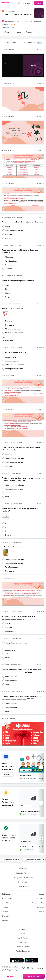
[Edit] (7, 32)
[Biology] (5, 920)
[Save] (29, 32)
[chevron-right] (41, 767)
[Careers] (41, 912)
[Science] (5, 907)
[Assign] (11, 976)
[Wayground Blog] (38, 903)
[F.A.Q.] (23, 934)
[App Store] (17, 960)
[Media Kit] (40, 907)
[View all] (8, 774)
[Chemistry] (6, 916)
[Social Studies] (8, 903)
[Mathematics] (7, 898)
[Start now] (34, 976)
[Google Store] (31, 960)
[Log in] (39, 3)
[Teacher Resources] (23, 951)
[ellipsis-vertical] (37, 32)
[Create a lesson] (23, 886)
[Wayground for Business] (23, 878)
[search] (18, 3)
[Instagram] (32, 968)
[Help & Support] (23, 938)
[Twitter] (24, 968)
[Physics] (5, 912)
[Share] (18, 32)
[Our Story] (40, 898)
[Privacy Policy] (23, 942)
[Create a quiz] (23, 882)
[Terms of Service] (23, 947)
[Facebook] (28, 968)
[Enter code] (27, 3)
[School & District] (23, 873)
